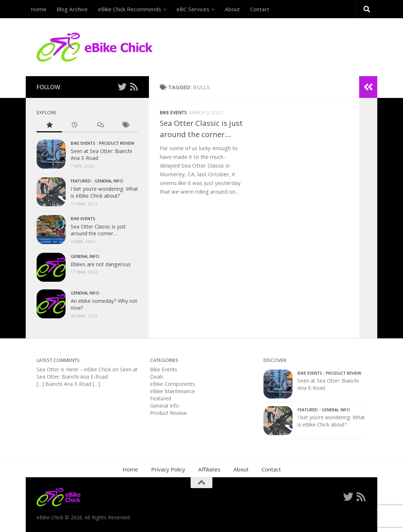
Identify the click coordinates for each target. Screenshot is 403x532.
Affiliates (209, 469)
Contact (260, 9)
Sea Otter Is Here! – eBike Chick (74, 369)
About (232, 9)
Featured (81, 181)
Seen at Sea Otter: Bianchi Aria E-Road (87, 373)
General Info (109, 181)
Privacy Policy (168, 469)
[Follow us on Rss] (134, 87)
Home (39, 9)
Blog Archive (72, 9)
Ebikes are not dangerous (101, 264)
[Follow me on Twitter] (122, 87)
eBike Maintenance (173, 391)
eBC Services (193, 9)
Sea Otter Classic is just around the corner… (98, 230)
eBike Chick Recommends (130, 9)
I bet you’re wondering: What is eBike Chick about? (104, 192)
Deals (157, 377)
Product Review (117, 143)
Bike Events (173, 112)
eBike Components (173, 384)
